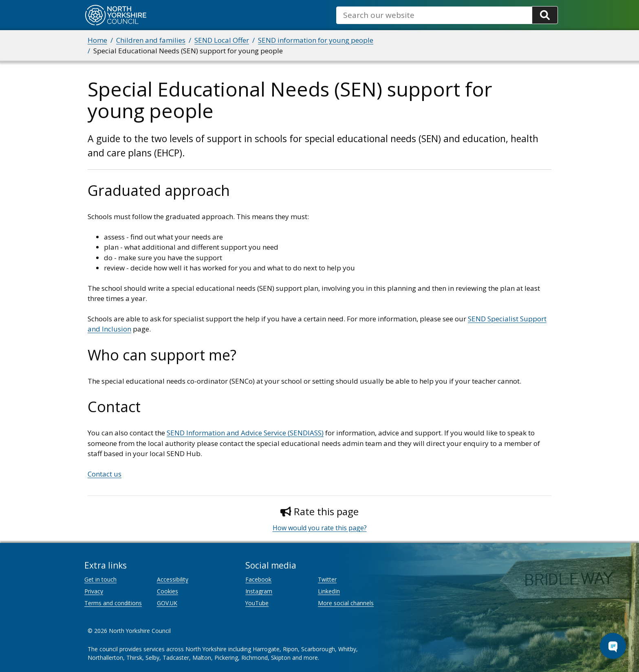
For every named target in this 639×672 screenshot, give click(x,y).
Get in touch (100, 579)
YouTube (257, 603)
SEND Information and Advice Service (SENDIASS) (245, 433)
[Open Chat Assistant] (613, 646)
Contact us (105, 474)
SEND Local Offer (222, 40)
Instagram (259, 591)
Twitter (327, 579)
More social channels (346, 603)
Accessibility (173, 579)
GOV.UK (167, 603)
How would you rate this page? (320, 528)
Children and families (151, 40)
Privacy (94, 591)
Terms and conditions (113, 603)
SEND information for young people (316, 40)
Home (97, 40)
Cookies (167, 591)
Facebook (258, 579)
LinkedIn (329, 591)
